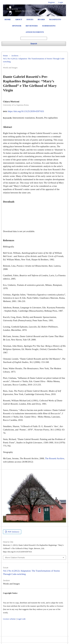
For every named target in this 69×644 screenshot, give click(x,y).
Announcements (35, 32)
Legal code (21, 619)
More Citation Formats (15, 557)
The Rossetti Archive (55, 458)
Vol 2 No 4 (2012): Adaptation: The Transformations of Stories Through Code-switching (34, 60)
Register (51, 2)
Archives (15, 56)
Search (34, 44)
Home (8, 19)
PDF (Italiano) (13, 532)
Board (41, 19)
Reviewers (32, 26)
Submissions (49, 26)
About (19, 19)
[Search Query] (34, 38)
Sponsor (17, 26)
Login (61, 2)
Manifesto (55, 19)
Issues (30, 19)
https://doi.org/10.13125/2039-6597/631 (26, 111)
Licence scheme (9, 619)
